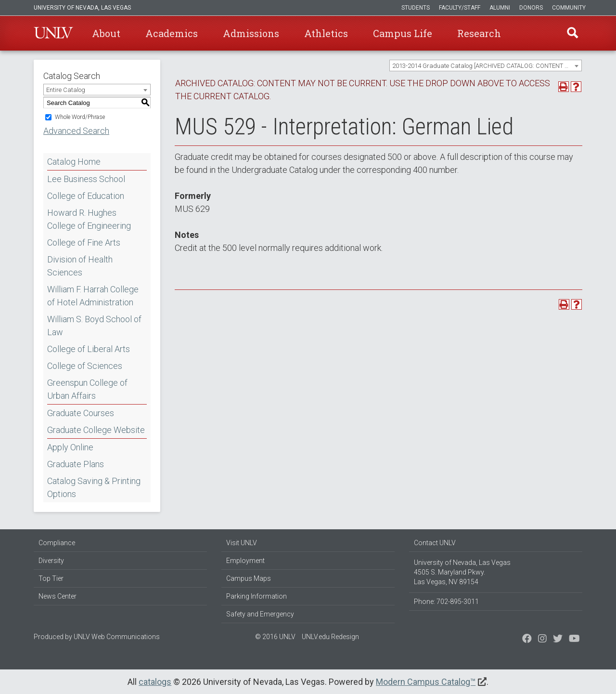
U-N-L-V (53, 33)
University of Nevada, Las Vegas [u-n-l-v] (82, 8)
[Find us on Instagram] (558, 640)
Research (479, 33)
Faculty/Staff (460, 8)
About (106, 33)
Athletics (326, 33)
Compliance (57, 543)
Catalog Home (74, 162)
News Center (58, 596)
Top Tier (51, 578)
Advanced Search (76, 131)
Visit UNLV (242, 543)
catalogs (155, 682)
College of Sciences (85, 366)
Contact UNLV (435, 543)
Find (572, 33)
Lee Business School (86, 179)
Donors (531, 8)
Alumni (500, 8)
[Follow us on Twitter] (542, 640)
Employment (245, 561)
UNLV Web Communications (117, 637)
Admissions (251, 33)
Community (569, 8)
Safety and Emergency (260, 614)
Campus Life (403, 33)
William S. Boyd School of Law (94, 326)
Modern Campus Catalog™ (426, 682)
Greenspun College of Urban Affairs (87, 389)
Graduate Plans (76, 464)
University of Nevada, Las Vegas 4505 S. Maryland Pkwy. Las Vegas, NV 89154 (462, 572)
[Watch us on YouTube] (574, 640)
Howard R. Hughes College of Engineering (89, 219)
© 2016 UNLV (275, 637)
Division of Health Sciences (80, 266)
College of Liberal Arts (89, 349)
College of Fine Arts (84, 242)
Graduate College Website (96, 430)
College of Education (86, 196)
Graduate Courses (81, 413)
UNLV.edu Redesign (330, 637)
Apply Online (70, 447)
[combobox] (486, 65)
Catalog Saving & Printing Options (94, 487)
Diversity (51, 561)
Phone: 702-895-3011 (446, 602)
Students (416, 8)
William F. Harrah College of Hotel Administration (93, 296)
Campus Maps (249, 578)
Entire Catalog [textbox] (66, 90)
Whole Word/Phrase (80, 117)
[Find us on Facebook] (527, 640)
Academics (172, 33)
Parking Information (257, 596)
